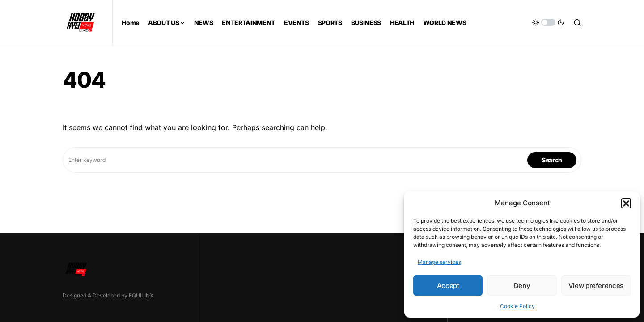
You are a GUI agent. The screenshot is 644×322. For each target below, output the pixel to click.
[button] (626, 203)
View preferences (596, 286)
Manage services (439, 262)
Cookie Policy (517, 306)
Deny (522, 286)
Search (552, 160)
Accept (448, 286)
